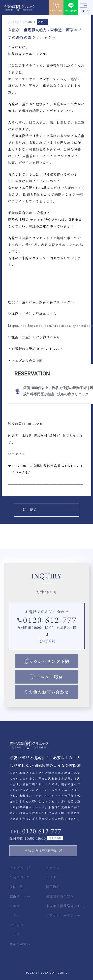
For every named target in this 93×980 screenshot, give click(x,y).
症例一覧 (16, 887)
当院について (20, 877)
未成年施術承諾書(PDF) (65, 906)
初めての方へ (20, 944)
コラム (15, 915)
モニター (16, 906)
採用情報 (53, 887)
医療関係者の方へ (60, 896)
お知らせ (16, 925)
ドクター (53, 877)
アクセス (53, 867)
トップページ (20, 867)
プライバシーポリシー (63, 915)
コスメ (15, 934)
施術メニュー (20, 896)
